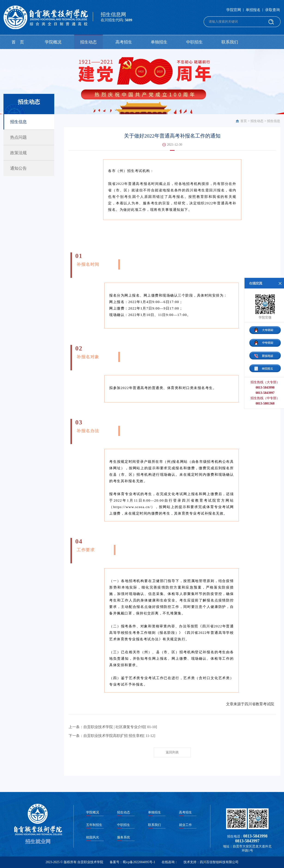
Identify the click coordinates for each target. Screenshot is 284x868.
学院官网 (234, 10)
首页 (244, 121)
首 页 (18, 42)
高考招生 (124, 42)
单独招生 (159, 42)
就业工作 (185, 825)
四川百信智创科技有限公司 (219, 862)
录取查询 (272, 10)
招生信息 (274, 121)
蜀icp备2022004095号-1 (139, 862)
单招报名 (253, 10)
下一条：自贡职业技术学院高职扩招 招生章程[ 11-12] (112, 736)
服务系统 (124, 837)
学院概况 (53, 42)
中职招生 (194, 42)
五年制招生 (94, 825)
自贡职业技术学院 (90, 862)
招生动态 (88, 42)
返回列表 (172, 752)
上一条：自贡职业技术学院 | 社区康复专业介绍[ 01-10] (113, 727)
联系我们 (230, 42)
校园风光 (93, 837)
